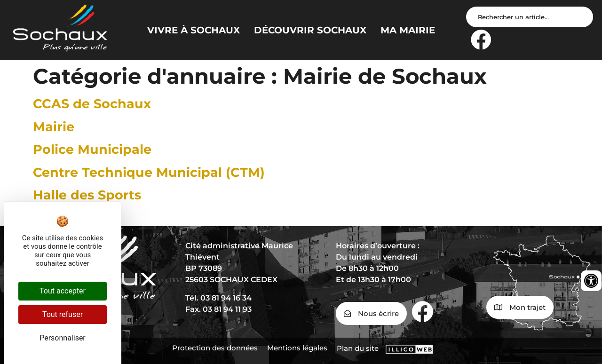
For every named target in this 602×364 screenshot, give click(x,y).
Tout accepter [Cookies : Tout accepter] (63, 291)
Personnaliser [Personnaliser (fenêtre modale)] (63, 338)
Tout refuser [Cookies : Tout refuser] (63, 314)
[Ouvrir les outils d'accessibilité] (591, 281)
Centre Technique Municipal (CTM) (149, 172)
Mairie (54, 127)
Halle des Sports (87, 195)
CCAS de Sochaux (92, 104)
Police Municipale (92, 149)
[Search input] (530, 17)
